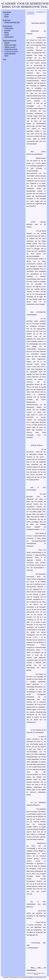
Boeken (7, 33)
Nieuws (6, 17)
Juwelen (7, 35)
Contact (7, 14)
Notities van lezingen (10, 45)
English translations (10, 54)
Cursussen (7, 30)
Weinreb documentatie (10, 41)
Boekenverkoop (8, 26)
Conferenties (7, 20)
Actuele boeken (9, 28)
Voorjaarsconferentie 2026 (12, 22)
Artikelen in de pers (10, 47)
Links (5, 59)
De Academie (7, 12)
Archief (6, 56)
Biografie (7, 43)
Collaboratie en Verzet (11, 49)
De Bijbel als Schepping (11, 51)
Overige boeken (9, 37)
